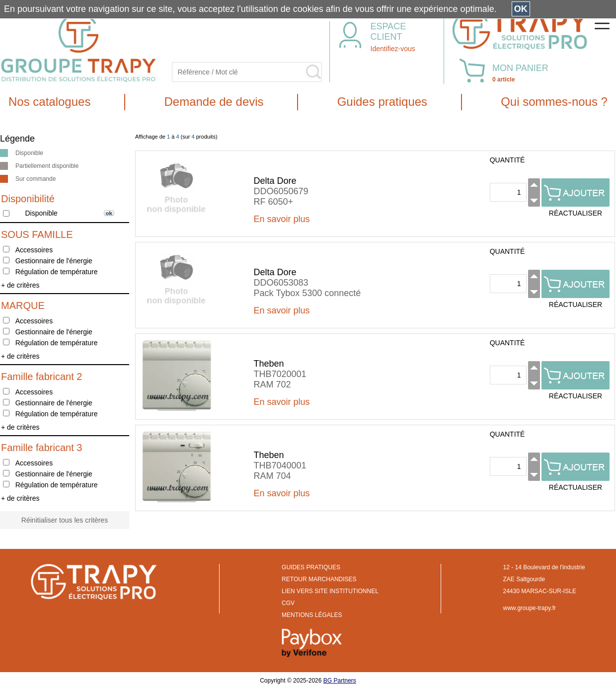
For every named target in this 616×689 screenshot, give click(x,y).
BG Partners (340, 681)
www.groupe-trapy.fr (530, 608)
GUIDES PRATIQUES (311, 567)
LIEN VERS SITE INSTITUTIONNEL (330, 591)
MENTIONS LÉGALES (312, 615)
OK (521, 9)
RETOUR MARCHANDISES (319, 579)
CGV (288, 603)
